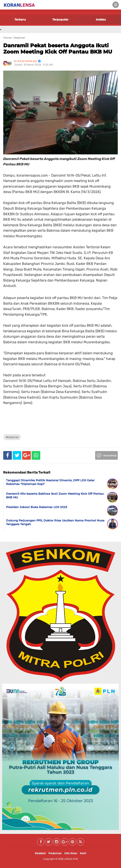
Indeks (101, 19)
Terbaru (20, 19)
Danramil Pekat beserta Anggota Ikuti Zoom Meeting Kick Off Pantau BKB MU (58, 49)
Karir (83, 853)
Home (7, 38)
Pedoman (55, 853)
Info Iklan (71, 853)
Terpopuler (60, 19)
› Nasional (18, 38)
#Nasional (12, 437)
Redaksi (40, 853)
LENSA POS (71, 859)
